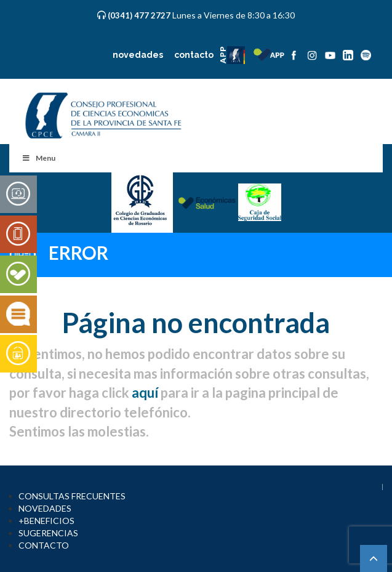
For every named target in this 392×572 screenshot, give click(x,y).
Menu (38, 158)
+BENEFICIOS (46, 521)
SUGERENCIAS (48, 533)
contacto (194, 55)
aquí (145, 393)
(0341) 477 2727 (140, 15)
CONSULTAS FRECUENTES (72, 496)
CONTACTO (44, 545)
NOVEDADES (45, 508)
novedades (138, 55)
